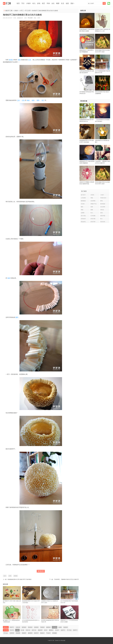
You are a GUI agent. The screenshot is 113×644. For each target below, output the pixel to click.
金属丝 (60, 627)
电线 (28, 100)
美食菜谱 (18, 633)
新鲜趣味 (55, 633)
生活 (63, 3)
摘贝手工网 (9, 11)
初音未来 (103, 222)
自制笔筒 (36, 627)
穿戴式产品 (94, 204)
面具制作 (24, 627)
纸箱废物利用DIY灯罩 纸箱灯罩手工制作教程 (20, 579)
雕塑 (58, 3)
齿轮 (102, 213)
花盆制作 (66, 627)
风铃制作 (30, 627)
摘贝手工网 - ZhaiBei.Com (55, 641)
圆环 (17, 317)
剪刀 (43, 100)
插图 (92, 210)
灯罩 (30, 60)
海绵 (9, 278)
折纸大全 (28, 630)
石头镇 (83, 204)
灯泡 (23, 100)
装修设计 (42, 633)
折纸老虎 (83, 219)
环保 (48, 3)
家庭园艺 (24, 633)
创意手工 (63, 630)
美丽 (19, 60)
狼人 (102, 219)
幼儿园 (22, 630)
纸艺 (43, 3)
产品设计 (48, 633)
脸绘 (82, 207)
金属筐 (83, 213)
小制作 (28, 3)
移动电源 (103, 204)
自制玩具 (18, 627)
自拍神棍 (93, 201)
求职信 (102, 210)
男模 (82, 210)
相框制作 (48, 627)
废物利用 (40, 630)
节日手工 (12, 630)
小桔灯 (102, 195)
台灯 (5, 576)
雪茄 (92, 198)
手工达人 (6, 633)
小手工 (22, 11)
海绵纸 (11, 60)
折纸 (39, 3)
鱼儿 (92, 213)
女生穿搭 (103, 207)
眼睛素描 (83, 201)
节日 (23, 3)
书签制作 (42, 627)
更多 (72, 3)
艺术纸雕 (93, 216)
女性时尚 (12, 633)
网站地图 (63, 641)
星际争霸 (103, 216)
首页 (18, 3)
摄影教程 (30, 633)
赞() (41, 571)
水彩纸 (92, 195)
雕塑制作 (51, 630)
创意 (67, 3)
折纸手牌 (93, 222)
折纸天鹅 (93, 219)
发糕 (92, 207)
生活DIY (57, 630)
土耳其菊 (83, 198)
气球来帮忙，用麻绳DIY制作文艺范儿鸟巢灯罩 (66, 579)
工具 (18, 100)
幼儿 (34, 3)
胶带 (38, 100)
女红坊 (46, 630)
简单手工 (12, 627)
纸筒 (33, 100)
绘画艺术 (36, 633)
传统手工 (75, 630)
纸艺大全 (34, 630)
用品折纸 (83, 222)
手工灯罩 (28, 11)
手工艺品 (69, 630)
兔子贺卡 (83, 195)
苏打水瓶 (83, 216)
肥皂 (102, 201)
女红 (53, 3)
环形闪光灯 (103, 198)
